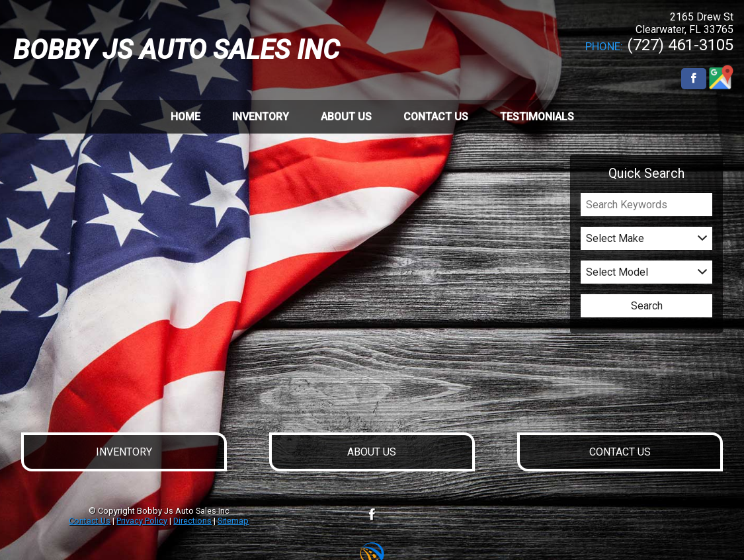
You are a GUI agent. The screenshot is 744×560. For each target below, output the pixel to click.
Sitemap (233, 521)
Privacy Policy (142, 521)
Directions (192, 521)
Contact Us (90, 521)
